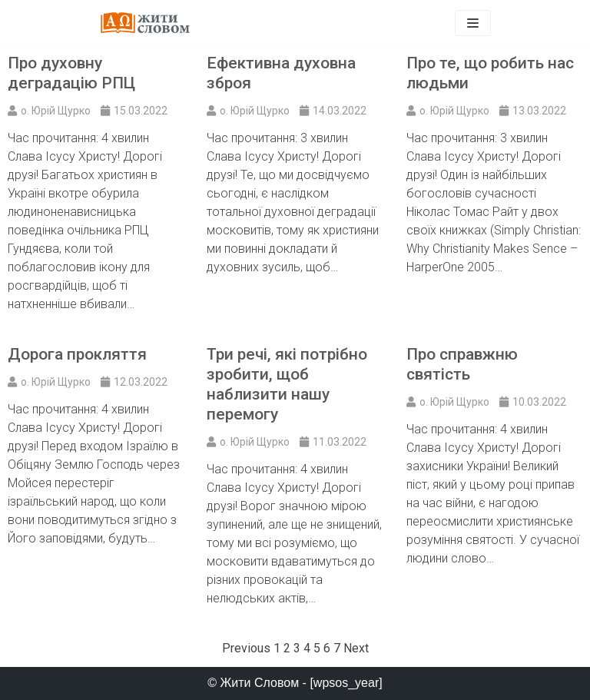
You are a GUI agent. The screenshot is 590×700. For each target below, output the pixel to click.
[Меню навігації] (473, 23)
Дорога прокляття (77, 354)
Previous (246, 648)
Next (356, 648)
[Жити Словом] (145, 23)
